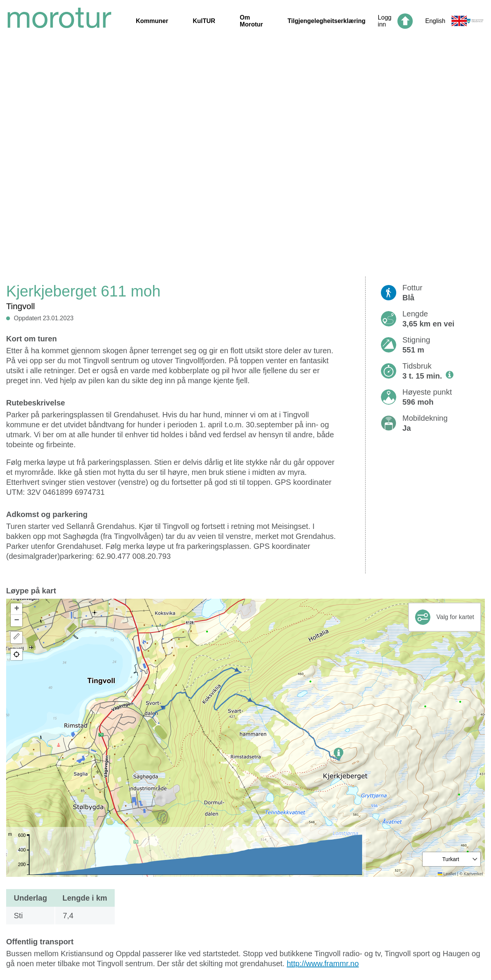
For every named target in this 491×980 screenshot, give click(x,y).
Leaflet (447, 874)
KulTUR (204, 21)
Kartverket (473, 874)
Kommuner (152, 21)
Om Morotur (251, 21)
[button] (339, 754)
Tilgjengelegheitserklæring (327, 21)
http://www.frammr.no (323, 964)
